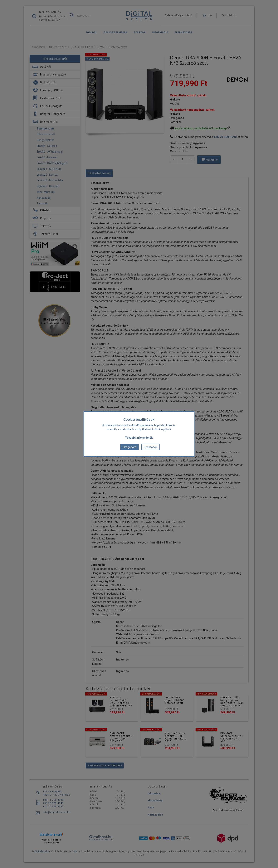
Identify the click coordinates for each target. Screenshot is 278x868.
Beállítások (151, 447)
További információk (139, 438)
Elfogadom (129, 447)
